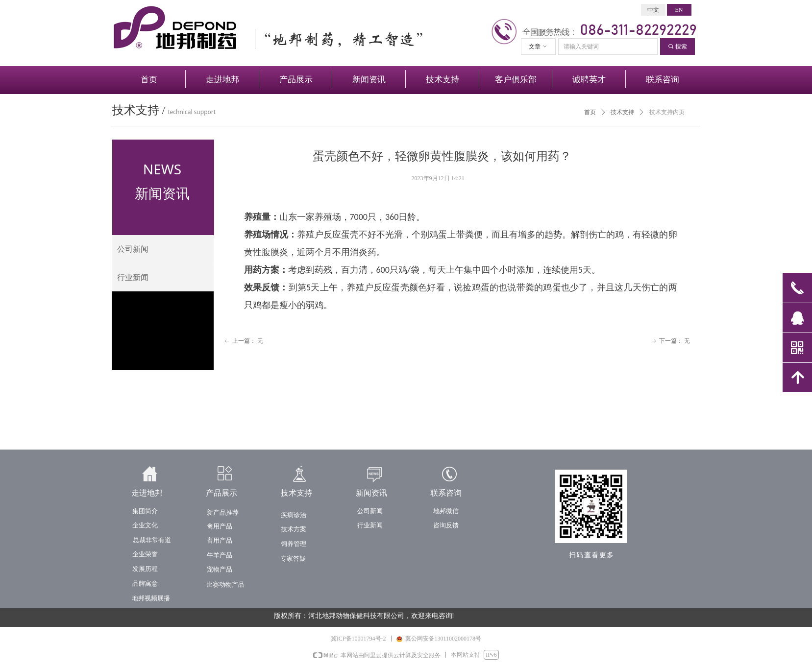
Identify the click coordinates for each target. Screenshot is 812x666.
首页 (590, 112)
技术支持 (622, 112)
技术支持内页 (667, 112)
